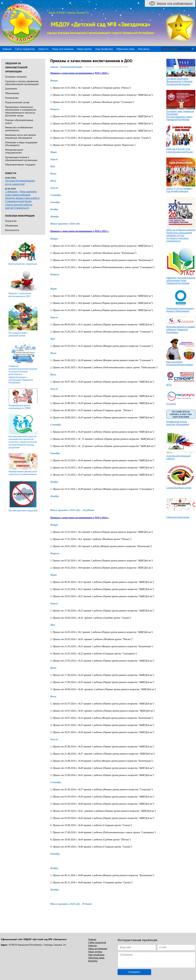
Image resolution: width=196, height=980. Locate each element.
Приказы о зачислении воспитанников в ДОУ (20, 295)
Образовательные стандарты (20, 165)
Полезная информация (71, 67)
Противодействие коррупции (23, 511)
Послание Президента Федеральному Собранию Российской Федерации (179, 81)
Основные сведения (16, 77)
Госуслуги (171, 404)
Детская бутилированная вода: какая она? (20, 182)
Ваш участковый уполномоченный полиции (180, 363)
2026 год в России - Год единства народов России (180, 150)
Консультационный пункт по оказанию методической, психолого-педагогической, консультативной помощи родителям (23, 442)
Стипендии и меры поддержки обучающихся (21, 144)
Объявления (12, 225)
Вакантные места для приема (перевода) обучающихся (20, 136)
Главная (7, 49)
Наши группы (84, 49)
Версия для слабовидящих (175, 3)
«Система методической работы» (178, 457)
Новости (43, 49)
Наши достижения (63, 49)
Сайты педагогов (25, 49)
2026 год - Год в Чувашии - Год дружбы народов (180, 190)
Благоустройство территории (23, 264)
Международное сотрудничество (14, 151)
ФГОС (169, 385)
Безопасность (12, 230)
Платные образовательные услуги (19, 122)
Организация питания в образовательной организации (21, 159)
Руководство (12, 98)
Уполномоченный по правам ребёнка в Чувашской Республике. (181, 330)
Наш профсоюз (104, 49)
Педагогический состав (17, 102)
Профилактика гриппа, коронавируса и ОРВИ (20, 407)
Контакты (144, 49)
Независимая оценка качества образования (178, 423)
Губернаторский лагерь (178, 517)
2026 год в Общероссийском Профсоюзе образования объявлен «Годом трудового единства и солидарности (181, 235)
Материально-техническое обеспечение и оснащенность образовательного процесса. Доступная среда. (21, 111)
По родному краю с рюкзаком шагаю (18, 334)
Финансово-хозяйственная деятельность (19, 129)
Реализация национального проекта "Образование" (180, 310)
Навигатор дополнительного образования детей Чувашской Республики (181, 281)
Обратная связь (125, 49)
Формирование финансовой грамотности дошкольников (23, 473)
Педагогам (11, 221)
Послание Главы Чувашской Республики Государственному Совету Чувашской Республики (180, 115)
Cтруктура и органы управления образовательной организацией (22, 83)
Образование (12, 93)
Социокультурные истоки (179, 488)
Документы (11, 89)
